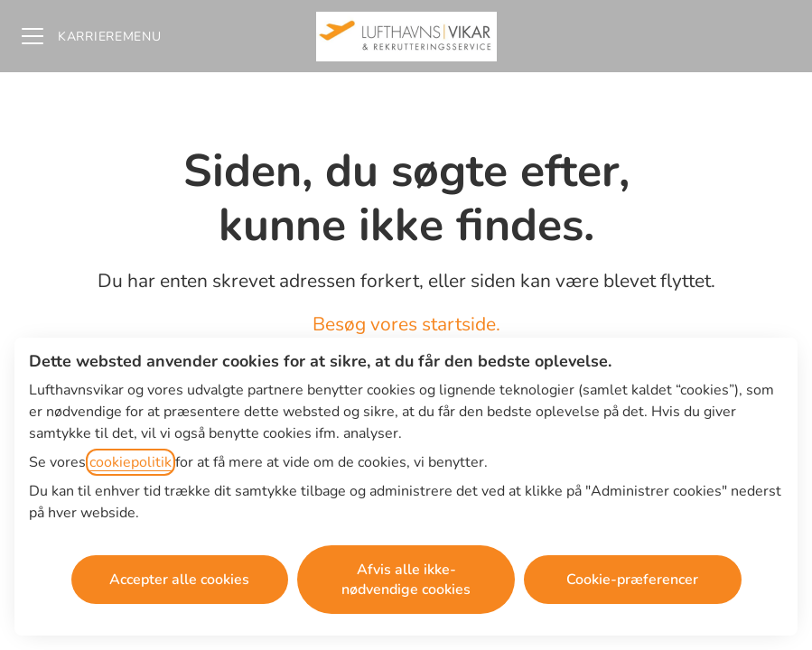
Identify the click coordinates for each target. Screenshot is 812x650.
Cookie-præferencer (632, 580)
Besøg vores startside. (406, 324)
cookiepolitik (131, 462)
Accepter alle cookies (179, 580)
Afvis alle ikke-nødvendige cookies (406, 580)
